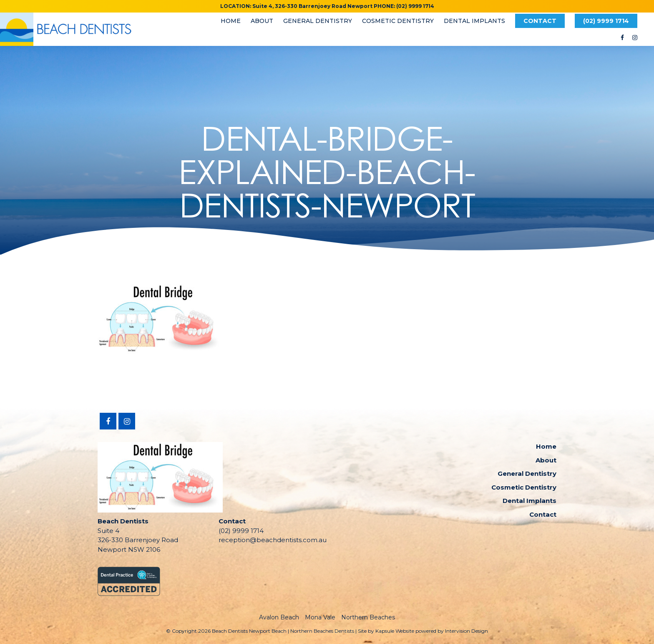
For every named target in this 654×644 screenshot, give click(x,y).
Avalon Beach (279, 617)
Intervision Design (467, 631)
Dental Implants (474, 21)
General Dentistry (318, 21)
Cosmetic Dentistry (398, 21)
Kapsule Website (395, 631)
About (262, 21)
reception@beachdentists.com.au (273, 540)
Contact (540, 21)
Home (231, 21)
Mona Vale (320, 617)
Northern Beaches (368, 617)
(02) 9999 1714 (606, 21)
